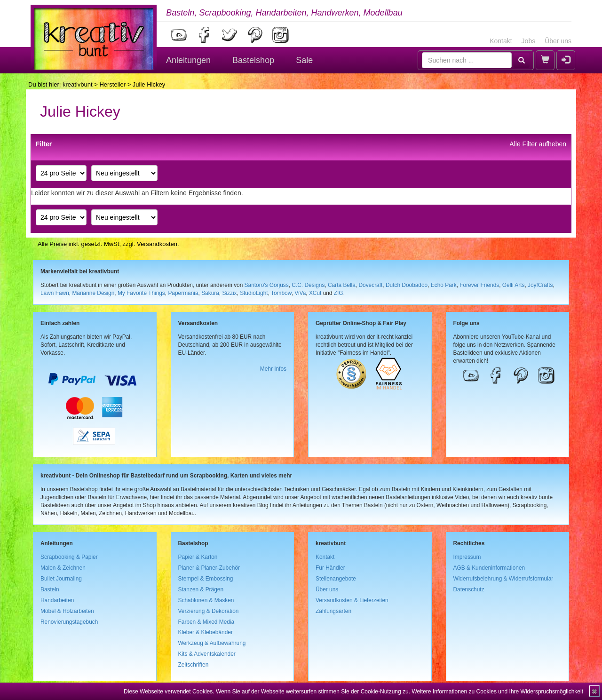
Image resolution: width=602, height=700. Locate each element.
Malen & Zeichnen (63, 568)
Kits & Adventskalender (207, 654)
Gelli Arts (514, 285)
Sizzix (229, 293)
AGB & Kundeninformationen (489, 568)
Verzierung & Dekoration (209, 611)
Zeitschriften (194, 665)
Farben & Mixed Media (206, 622)
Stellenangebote (336, 579)
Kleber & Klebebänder (206, 632)
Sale (304, 60)
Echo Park (444, 285)
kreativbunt (78, 84)
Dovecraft (370, 285)
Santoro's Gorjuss (267, 285)
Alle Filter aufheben (538, 144)
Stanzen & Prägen (201, 589)
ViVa (300, 293)
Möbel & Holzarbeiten (67, 611)
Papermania (183, 293)
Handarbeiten (57, 600)
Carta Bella (342, 285)
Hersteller (112, 84)
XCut (315, 293)
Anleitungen (188, 60)
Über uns (558, 41)
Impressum (467, 557)
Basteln (50, 589)
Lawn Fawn (55, 293)
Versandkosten (157, 244)
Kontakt (501, 41)
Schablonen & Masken (206, 600)
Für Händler (330, 568)
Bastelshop (253, 60)
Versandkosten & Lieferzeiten (352, 600)
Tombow (281, 293)
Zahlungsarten (333, 611)
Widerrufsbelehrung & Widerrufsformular (503, 579)
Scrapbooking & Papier (69, 557)
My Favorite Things (141, 293)
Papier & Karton (198, 557)
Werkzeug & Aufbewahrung (212, 643)
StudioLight (254, 293)
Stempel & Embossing (206, 579)
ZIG (339, 293)
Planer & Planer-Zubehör (209, 568)
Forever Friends (479, 285)
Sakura (210, 293)
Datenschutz (469, 589)
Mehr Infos (273, 369)
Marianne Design (93, 293)
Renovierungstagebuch (69, 622)
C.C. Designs (308, 285)
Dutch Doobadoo (407, 285)
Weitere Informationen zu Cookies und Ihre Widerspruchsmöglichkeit (497, 692)
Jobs (529, 41)
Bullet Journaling (61, 579)
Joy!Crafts (540, 285)
